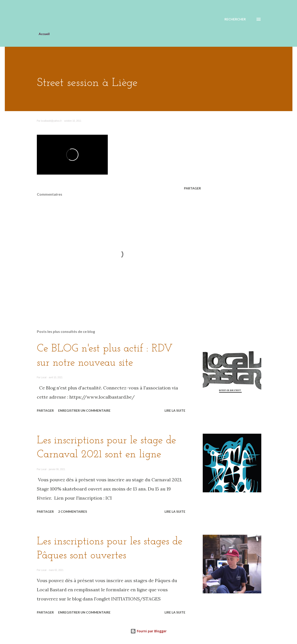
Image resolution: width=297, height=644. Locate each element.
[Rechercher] (235, 19)
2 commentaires (73, 511)
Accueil (44, 34)
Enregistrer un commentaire (84, 410)
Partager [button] (192, 188)
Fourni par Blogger (148, 631)
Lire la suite (175, 410)
